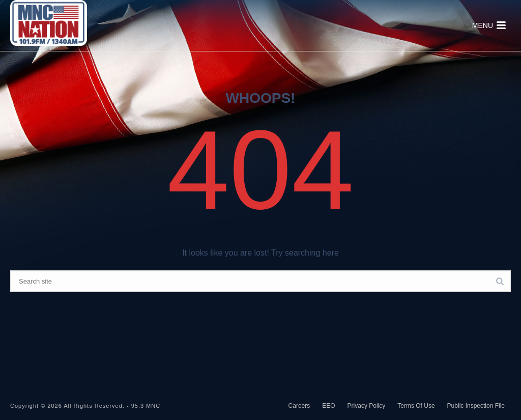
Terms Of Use (416, 406)
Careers (299, 406)
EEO (328, 406)
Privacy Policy (367, 406)
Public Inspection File (476, 406)
